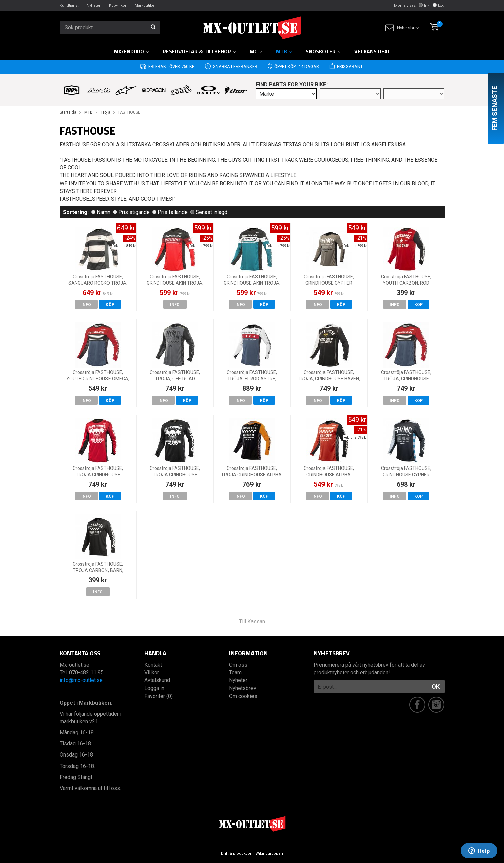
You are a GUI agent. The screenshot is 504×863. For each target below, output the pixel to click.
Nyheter (94, 6)
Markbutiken (146, 6)
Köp (110, 305)
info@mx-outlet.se (81, 680)
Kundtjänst (69, 6)
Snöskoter (323, 51)
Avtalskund (157, 680)
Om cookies (243, 696)
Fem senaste (495, 108)
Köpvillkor (118, 6)
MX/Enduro (132, 51)
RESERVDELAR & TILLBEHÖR (200, 51)
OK (436, 686)
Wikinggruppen (269, 853)
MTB (284, 51)
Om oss (238, 665)
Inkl (424, 6)
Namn (101, 212)
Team (235, 673)
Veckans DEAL (372, 51)
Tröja (105, 112)
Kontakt (153, 665)
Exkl (439, 6)
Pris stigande (131, 212)
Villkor (152, 673)
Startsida (68, 112)
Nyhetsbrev (402, 28)
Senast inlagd (209, 212)
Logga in (154, 688)
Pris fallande (170, 212)
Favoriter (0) (159, 696)
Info (86, 305)
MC (256, 51)
